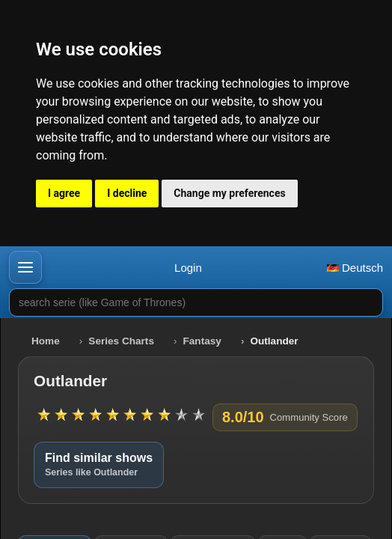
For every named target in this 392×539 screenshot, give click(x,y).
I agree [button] (64, 193)
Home (46, 341)
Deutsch (355, 268)
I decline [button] (127, 193)
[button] (25, 267)
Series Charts (121, 341)
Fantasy (202, 341)
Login (188, 268)
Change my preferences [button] (229, 193)
